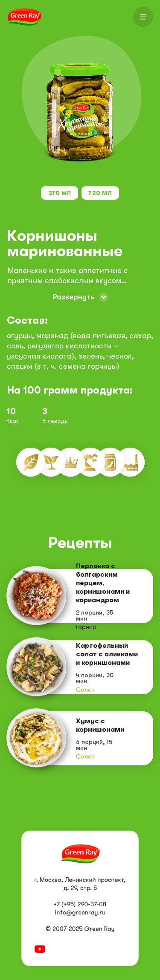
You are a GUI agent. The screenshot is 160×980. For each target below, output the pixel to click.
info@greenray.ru (80, 913)
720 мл (100, 193)
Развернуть (73, 297)
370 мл (60, 193)
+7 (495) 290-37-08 (80, 905)
